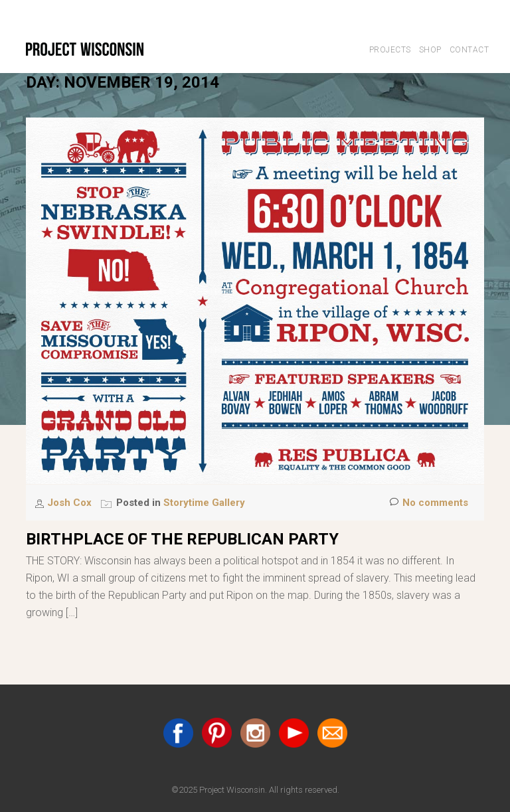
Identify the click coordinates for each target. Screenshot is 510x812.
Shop (430, 50)
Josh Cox (71, 503)
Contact (469, 50)
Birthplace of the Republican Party (182, 539)
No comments (429, 503)
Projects (390, 50)
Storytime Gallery (204, 503)
